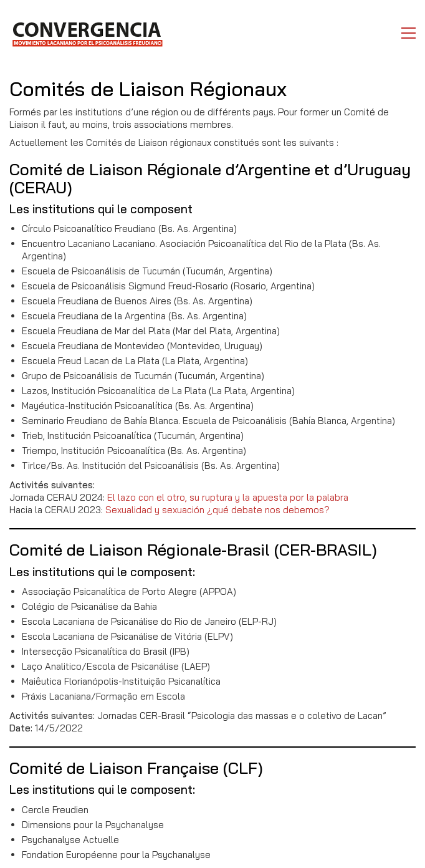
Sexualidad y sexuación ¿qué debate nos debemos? (217, 510)
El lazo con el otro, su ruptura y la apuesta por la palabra (228, 497)
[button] (408, 33)
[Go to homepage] (87, 33)
